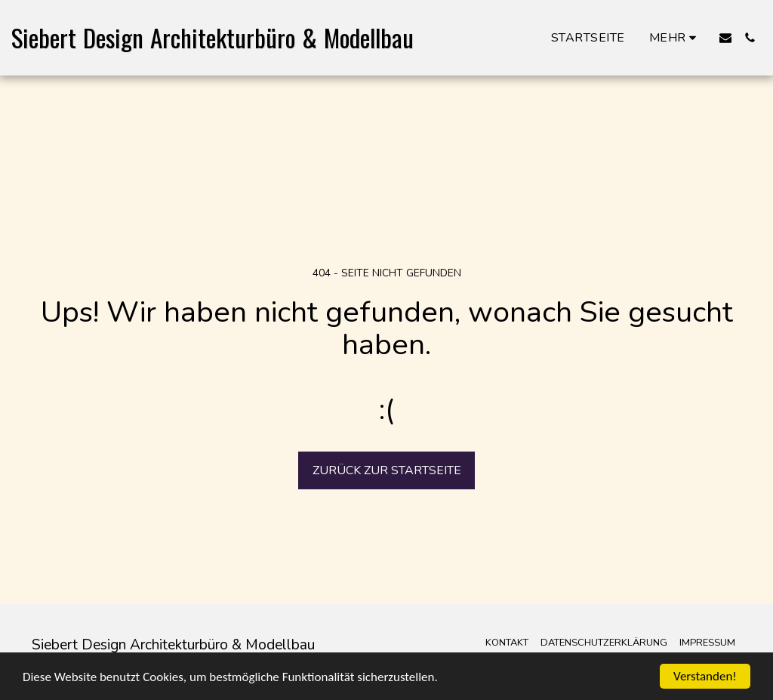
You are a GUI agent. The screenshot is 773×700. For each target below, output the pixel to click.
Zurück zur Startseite (387, 470)
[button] (725, 38)
